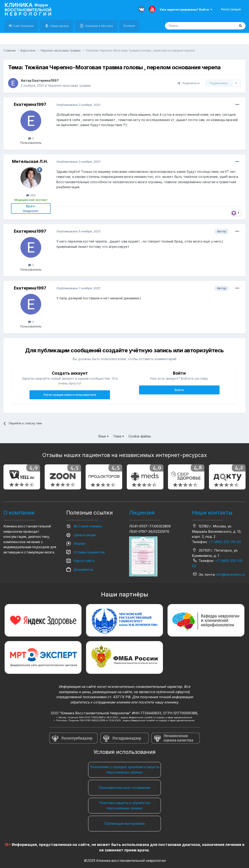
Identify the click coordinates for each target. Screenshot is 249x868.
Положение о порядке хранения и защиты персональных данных (124, 770)
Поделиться (188, 83)
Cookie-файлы (140, 436)
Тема (119, 436)
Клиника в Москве (99, 26)
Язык (103, 436)
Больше (129, 26)
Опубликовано (78, 105)
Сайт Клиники (23, 26)
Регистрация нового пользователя (70, 395)
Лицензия (142, 513)
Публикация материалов (124, 823)
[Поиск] (190, 26)
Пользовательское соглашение (124, 788)
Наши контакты (212, 513)
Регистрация (231, 9)
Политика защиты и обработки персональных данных (124, 805)
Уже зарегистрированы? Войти (186, 9)
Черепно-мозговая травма (69, 85)
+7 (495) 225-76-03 (224, 542)
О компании (19, 513)
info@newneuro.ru (231, 574)
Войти (179, 390)
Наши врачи (59, 26)
